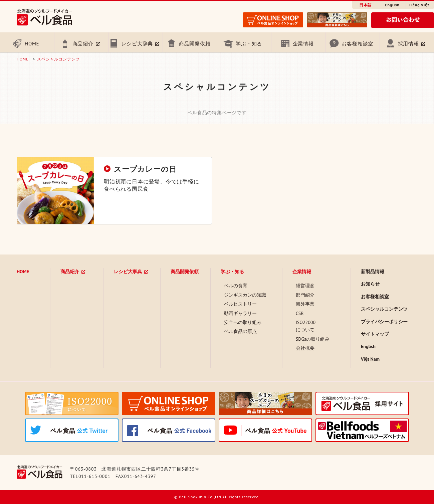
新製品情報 (373, 272)
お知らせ (370, 284)
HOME (32, 44)
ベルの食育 (236, 286)
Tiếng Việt (419, 5)
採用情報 (408, 44)
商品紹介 (83, 44)
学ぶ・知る (249, 44)
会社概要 (305, 348)
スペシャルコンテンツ (58, 59)
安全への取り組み (243, 322)
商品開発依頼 (195, 44)
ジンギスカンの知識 (245, 295)
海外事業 (305, 304)
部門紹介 (305, 295)
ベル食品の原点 (240, 331)
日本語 (366, 5)
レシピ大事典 (128, 272)
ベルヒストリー (240, 304)
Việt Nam (370, 359)
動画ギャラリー (240, 313)
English (392, 5)
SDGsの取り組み (313, 339)
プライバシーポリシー (384, 322)
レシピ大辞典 (137, 44)
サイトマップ (375, 334)
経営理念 (305, 286)
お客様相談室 (357, 44)
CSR (300, 313)
